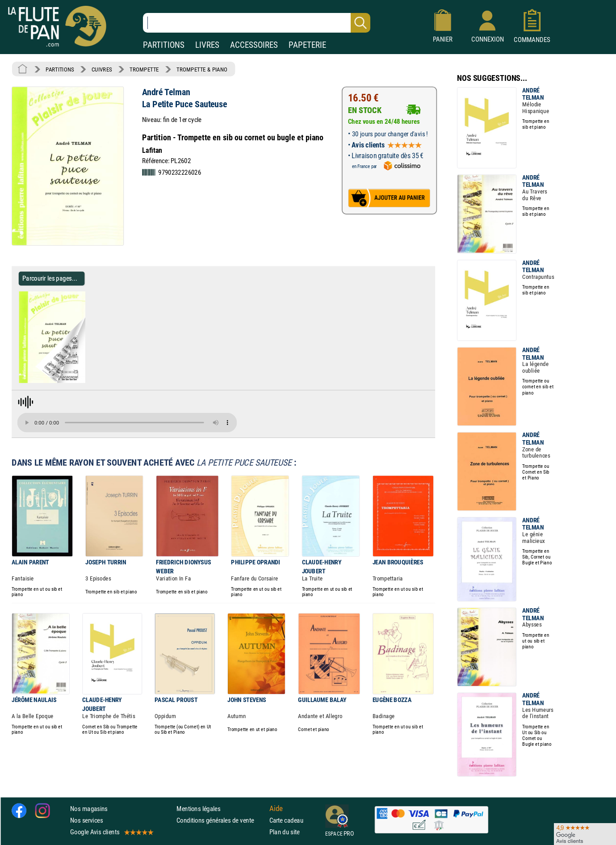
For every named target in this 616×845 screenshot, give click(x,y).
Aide (276, 808)
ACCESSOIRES (254, 45)
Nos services (86, 820)
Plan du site (285, 832)
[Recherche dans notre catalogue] (257, 23)
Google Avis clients (111, 832)
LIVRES (207, 45)
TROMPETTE (144, 69)
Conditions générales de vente (221, 820)
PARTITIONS (164, 45)
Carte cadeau (286, 820)
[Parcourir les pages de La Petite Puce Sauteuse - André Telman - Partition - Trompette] (89, 381)
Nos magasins (89, 809)
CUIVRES (102, 69)
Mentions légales (198, 809)
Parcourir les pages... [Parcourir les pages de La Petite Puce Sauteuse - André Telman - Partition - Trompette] (50, 278)
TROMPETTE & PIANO (202, 69)
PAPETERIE (307, 45)
